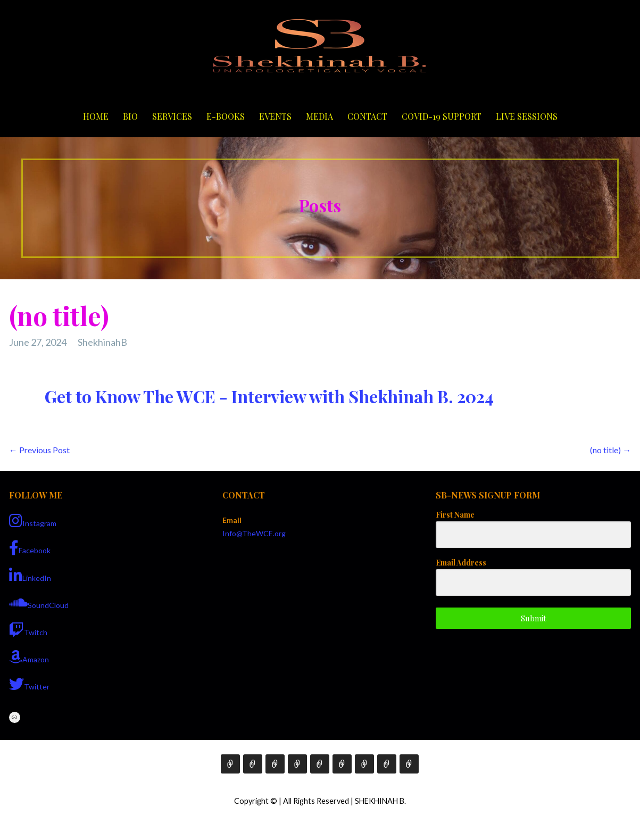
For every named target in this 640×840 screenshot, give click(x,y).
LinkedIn (30, 576)
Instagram (33, 521)
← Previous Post (39, 450)
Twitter (29, 684)
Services (172, 116)
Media (319, 116)
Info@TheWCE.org (254, 533)
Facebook (30, 548)
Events (275, 116)
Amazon (29, 657)
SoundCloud (39, 603)
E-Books (226, 116)
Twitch (28, 630)
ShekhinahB (102, 342)
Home (96, 116)
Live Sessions (527, 116)
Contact (367, 116)
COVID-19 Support (442, 116)
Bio (130, 116)
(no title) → (610, 450)
